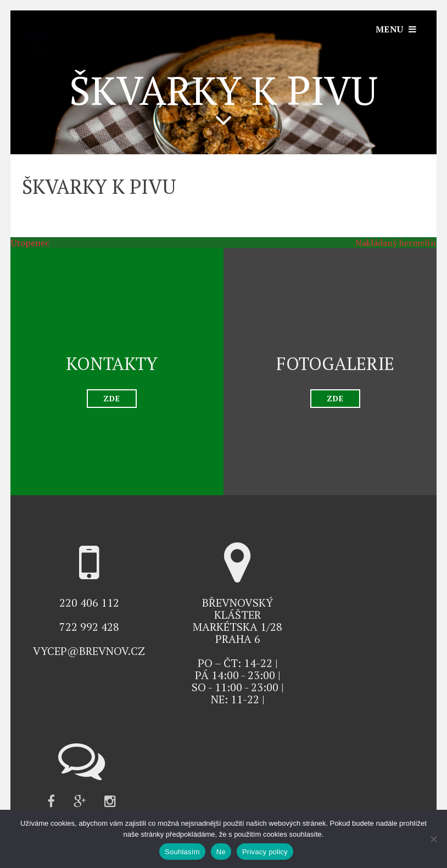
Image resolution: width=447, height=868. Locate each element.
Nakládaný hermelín (401, 243)
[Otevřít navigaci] (396, 29)
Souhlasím (182, 852)
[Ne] (433, 839)
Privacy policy (265, 852)
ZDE (112, 398)
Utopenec (25, 243)
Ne (221, 852)
